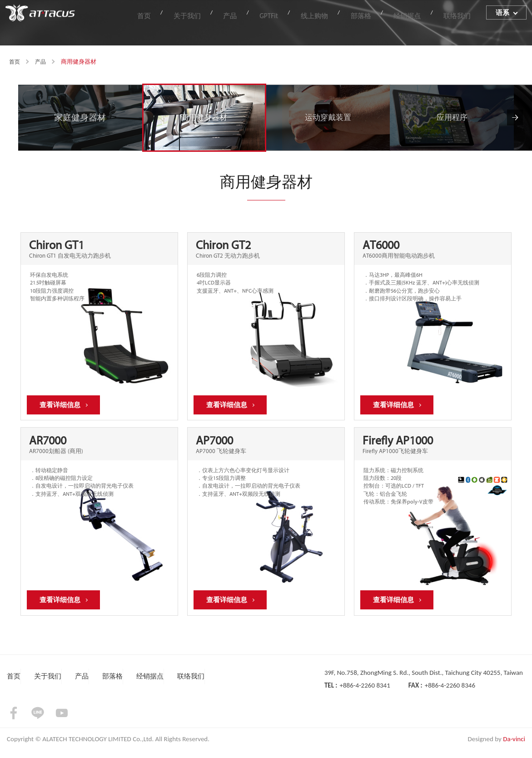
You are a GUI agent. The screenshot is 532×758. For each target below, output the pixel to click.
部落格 (377, 14)
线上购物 (336, 14)
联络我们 (461, 14)
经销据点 (417, 14)
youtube (62, 721)
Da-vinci (514, 747)
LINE (38, 721)
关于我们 (229, 14)
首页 (192, 14)
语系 (503, 15)
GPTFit (297, 14)
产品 (265, 14)
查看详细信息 (62, 407)
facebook (14, 721)
